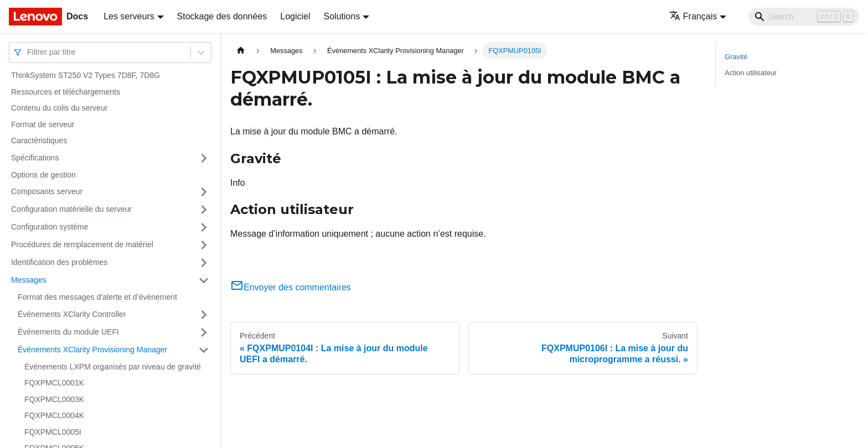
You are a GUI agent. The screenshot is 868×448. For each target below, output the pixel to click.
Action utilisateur (751, 73)
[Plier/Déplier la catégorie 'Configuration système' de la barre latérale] (204, 227)
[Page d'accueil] (241, 51)
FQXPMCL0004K (54, 415)
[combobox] (28, 52)
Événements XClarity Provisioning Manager (92, 350)
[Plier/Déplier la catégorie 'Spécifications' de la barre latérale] (204, 158)
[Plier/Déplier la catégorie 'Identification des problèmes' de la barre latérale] (204, 263)
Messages (29, 280)
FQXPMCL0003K (54, 399)
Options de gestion (43, 175)
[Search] (804, 17)
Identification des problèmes (59, 262)
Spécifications (35, 158)
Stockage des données (222, 16)
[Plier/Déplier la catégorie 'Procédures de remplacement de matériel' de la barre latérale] (204, 245)
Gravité (736, 57)
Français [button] (693, 16)
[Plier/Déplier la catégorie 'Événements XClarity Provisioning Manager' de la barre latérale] (204, 350)
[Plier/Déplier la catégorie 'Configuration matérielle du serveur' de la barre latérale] (204, 210)
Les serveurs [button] (129, 16)
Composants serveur (47, 191)
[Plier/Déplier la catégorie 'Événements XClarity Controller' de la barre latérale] (204, 315)
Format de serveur (43, 124)
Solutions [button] (342, 16)
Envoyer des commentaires (291, 287)
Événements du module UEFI (68, 332)
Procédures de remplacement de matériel (82, 244)
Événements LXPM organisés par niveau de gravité (113, 367)
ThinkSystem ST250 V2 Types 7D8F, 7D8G (86, 75)
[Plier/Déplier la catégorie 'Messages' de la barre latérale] (204, 280)
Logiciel (295, 16)
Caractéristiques (39, 140)
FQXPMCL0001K (54, 383)
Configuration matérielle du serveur (71, 209)
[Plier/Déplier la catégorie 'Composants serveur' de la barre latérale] (204, 192)
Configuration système (50, 227)
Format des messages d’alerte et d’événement (97, 297)
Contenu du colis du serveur (59, 108)
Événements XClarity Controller (72, 314)
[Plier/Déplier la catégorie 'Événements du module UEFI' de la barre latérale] (204, 332)
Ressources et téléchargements (66, 92)
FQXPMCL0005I (53, 432)
